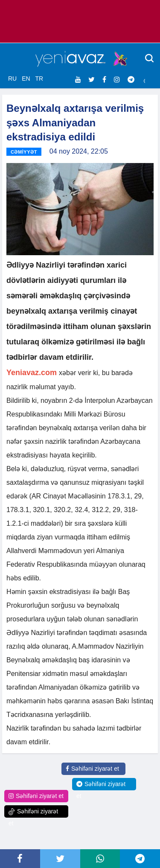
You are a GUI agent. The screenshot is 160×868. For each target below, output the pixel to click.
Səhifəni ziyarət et (92, 769)
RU (12, 79)
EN (26, 79)
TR (39, 79)
